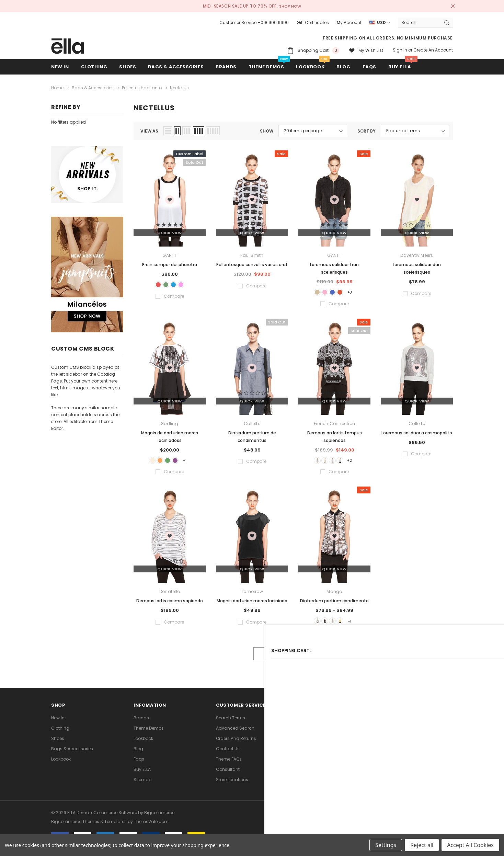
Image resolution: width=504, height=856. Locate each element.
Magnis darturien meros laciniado (252, 604)
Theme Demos (149, 735)
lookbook (61, 766)
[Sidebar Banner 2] (87, 275)
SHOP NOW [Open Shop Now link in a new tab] (291, 6)
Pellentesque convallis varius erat (252, 263)
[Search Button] (447, 22)
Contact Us (228, 755)
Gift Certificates (313, 22)
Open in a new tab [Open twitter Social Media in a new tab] (321, 727)
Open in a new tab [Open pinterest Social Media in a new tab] (337, 727)
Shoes (58, 745)
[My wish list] (366, 50)
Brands (141, 724)
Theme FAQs (229, 766)
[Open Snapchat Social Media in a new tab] (403, 727)
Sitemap (142, 786)
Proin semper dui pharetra (170, 263)
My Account (349, 22)
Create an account (433, 50)
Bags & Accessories (72, 755)
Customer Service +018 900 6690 (254, 22)
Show (267, 129)
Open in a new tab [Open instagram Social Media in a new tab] (354, 727)
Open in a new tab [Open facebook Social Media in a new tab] (305, 727)
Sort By (366, 129)
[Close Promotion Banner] (450, 6)
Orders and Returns (236, 745)
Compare (437, 660)
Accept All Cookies (470, 845)
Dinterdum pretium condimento (334, 604)
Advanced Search (235, 735)
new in (58, 724)
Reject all (422, 845)
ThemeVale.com (151, 826)
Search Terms (231, 724)
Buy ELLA (142, 776)
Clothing (60, 735)
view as (149, 129)
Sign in (400, 50)
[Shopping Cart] (313, 50)
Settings (386, 845)
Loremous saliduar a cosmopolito (417, 433)
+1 (193, 462)
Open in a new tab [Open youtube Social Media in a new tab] (370, 727)
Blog (138, 755)
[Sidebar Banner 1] (87, 175)
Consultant (228, 776)
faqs (139, 766)
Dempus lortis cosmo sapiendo (170, 604)
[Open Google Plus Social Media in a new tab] (387, 727)
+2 (358, 462)
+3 (358, 292)
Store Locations (232, 786)
